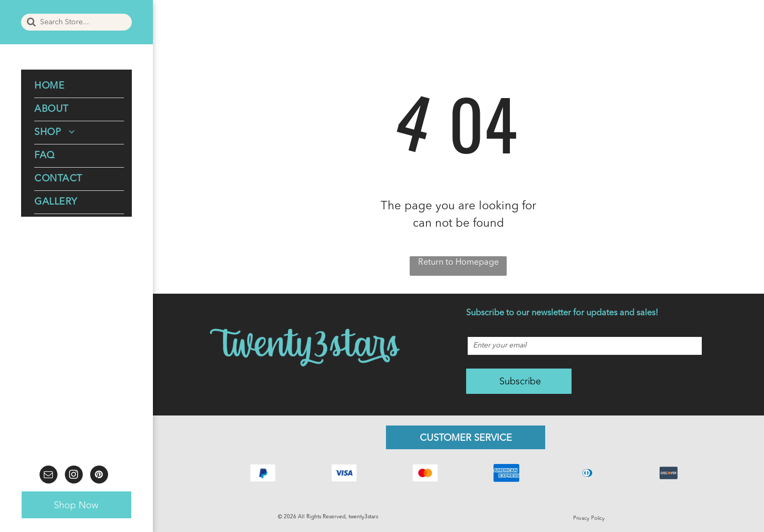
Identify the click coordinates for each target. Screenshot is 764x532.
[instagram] (74, 476)
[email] (49, 476)
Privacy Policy (589, 518)
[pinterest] (99, 476)
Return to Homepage (458, 263)
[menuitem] (79, 86)
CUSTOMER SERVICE (466, 438)
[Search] (76, 22)
